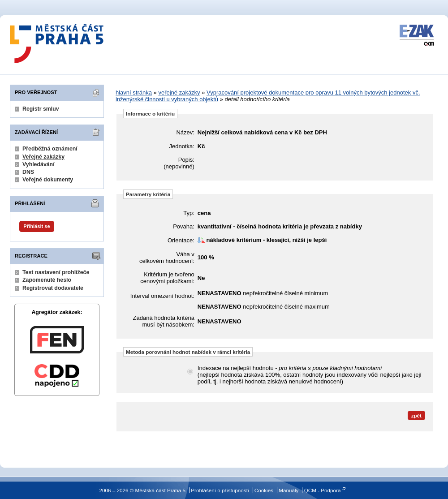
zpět (416, 415)
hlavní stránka (134, 92)
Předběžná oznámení (50, 149)
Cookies (264, 490)
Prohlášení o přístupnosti (220, 490)
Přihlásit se (37, 226)
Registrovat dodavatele (53, 288)
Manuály (289, 490)
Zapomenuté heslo (47, 280)
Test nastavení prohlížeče (56, 272)
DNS (28, 172)
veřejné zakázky (179, 92)
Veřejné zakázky (43, 157)
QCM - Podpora (323, 490)
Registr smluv (41, 109)
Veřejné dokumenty (48, 180)
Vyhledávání (39, 164)
